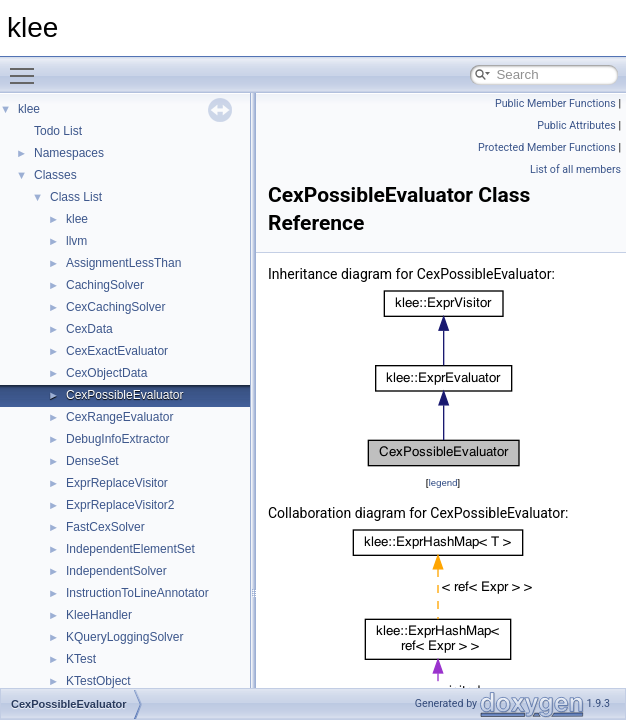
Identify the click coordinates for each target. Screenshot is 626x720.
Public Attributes (576, 125)
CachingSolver (105, 285)
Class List (76, 197)
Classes (55, 175)
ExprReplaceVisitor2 (120, 505)
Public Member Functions (555, 103)
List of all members (575, 169)
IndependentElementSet (130, 549)
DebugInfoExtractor (117, 439)
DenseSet (92, 461)
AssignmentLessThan (123, 263)
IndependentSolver (116, 571)
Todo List (58, 131)
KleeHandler (99, 615)
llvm (76, 241)
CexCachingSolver (115, 307)
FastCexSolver (105, 527)
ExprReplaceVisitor (117, 483)
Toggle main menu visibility (27, 67)
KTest (81, 659)
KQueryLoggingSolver (124, 637)
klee (29, 109)
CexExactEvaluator (117, 351)
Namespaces (69, 153)
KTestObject (98, 681)
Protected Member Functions (547, 147)
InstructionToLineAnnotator (137, 593)
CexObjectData (106, 373)
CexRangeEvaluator (119, 417)
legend (442, 482)
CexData (89, 329)
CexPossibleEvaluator (124, 395)
